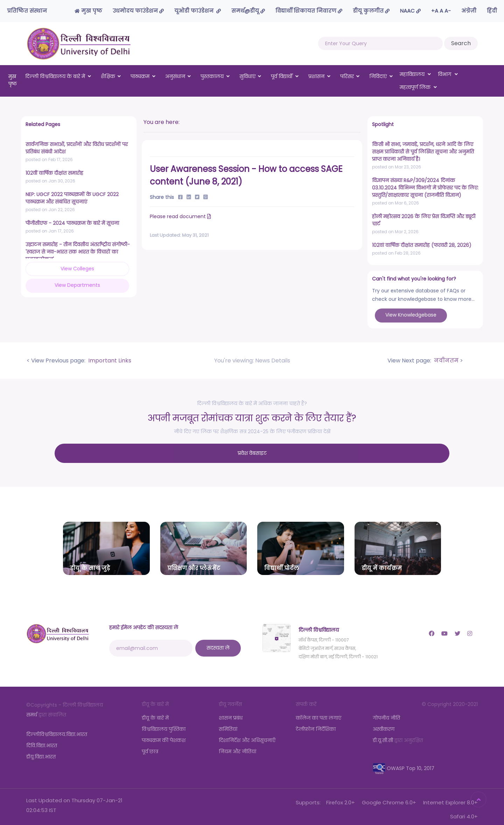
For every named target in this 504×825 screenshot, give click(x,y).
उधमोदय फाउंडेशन (138, 11)
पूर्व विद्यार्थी (282, 76)
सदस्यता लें (218, 642)
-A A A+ (441, 11)
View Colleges (49, 269)
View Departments (102, 268)
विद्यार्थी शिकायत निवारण (309, 11)
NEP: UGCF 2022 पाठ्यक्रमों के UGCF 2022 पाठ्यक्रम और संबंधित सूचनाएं (72, 198)
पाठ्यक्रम (140, 76)
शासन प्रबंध (231, 712)
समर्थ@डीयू (248, 11)
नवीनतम (446, 360)
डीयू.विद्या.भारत (41, 751)
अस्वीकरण (384, 723)
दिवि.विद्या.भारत (42, 740)
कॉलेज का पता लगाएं (318, 712)
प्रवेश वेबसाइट (252, 450)
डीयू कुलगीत (371, 11)
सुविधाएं (247, 76)
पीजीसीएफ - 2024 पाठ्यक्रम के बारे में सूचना (72, 223)
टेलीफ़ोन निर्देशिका (316, 723)
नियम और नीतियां (237, 746)
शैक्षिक (108, 76)
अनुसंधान (175, 76)
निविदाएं (378, 76)
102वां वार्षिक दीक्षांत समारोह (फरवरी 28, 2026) (422, 245)
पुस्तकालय (212, 76)
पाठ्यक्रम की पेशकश (164, 735)
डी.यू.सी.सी (383, 735)
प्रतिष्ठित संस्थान (27, 11)
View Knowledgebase (411, 315)
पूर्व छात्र (150, 746)
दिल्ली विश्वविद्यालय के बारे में (55, 76)
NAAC (410, 11)
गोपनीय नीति (386, 712)
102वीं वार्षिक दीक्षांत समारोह (54, 173)
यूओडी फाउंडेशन (198, 11)
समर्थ (32, 709)
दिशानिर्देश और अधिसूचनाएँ (247, 735)
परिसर (347, 76)
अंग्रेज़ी (469, 11)
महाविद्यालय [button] (415, 74)
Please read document (181, 216)
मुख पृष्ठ (88, 11)
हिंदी (492, 11)
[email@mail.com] (151, 643)
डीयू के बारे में (155, 712)
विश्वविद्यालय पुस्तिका (164, 723)
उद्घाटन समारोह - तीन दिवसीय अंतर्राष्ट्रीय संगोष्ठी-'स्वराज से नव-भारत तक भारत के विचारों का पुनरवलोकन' (78, 252)
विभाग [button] (448, 74)
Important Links (109, 360)
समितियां (228, 723)
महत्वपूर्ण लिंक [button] (418, 87)
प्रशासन (316, 76)
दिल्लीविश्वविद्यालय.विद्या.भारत (57, 729)
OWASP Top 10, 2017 (404, 763)
